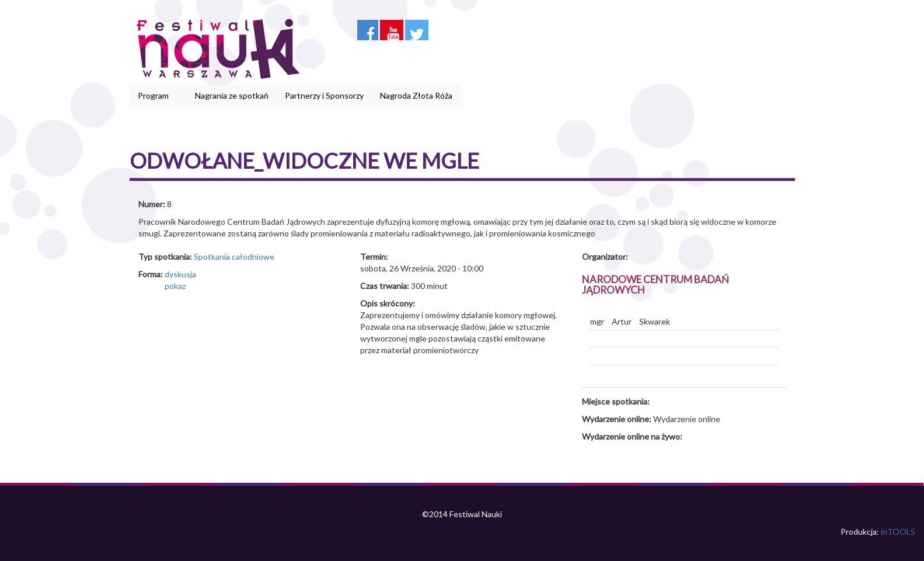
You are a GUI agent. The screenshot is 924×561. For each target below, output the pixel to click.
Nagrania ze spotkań (232, 95)
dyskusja (180, 274)
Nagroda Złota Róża (416, 95)
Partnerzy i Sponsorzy (324, 95)
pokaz (175, 286)
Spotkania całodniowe (234, 257)
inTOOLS (898, 532)
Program (155, 96)
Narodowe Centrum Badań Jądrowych (655, 285)
